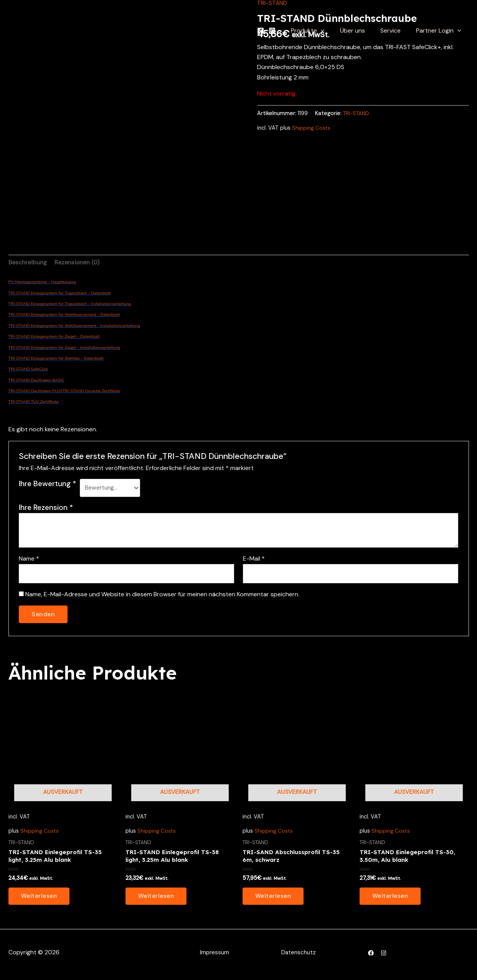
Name (29, 560)
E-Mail (254, 560)
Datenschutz (298, 957)
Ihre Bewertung (47, 485)
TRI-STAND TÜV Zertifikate (34, 403)
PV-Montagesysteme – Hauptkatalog (42, 283)
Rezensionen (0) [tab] (80, 263)
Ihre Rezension (46, 509)
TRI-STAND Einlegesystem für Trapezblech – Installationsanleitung (70, 304)
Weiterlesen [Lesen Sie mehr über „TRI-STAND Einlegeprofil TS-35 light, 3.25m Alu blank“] (40, 900)
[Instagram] (284, 31)
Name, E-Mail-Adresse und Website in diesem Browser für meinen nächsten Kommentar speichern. (162, 597)
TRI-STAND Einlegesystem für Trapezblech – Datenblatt (60, 294)
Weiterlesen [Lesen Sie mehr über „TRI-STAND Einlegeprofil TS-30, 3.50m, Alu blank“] (391, 900)
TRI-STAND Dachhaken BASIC (36, 381)
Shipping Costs (311, 127)
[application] (332, 31)
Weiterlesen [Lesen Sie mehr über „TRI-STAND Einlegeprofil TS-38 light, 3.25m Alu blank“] (157, 900)
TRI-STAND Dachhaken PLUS (35, 392)
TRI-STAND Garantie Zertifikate (92, 392)
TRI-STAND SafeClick (28, 370)
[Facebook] (273, 31)
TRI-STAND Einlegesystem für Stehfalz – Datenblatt (56, 359)
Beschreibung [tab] (29, 263)
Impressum (214, 957)
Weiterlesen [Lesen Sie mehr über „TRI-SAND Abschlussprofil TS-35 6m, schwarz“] (274, 900)
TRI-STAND (357, 113)
